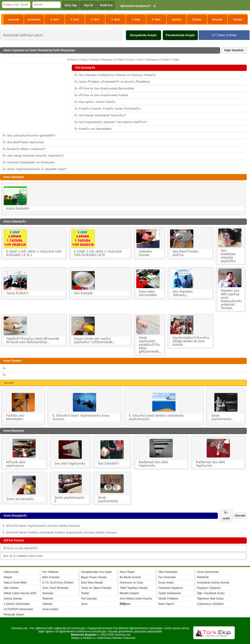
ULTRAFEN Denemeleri (18, 609)
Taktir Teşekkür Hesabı (134, 588)
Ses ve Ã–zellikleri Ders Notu (23, 556)
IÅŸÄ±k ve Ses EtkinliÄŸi (20, 548)
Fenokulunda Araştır (180, 35)
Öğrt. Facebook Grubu (211, 593)
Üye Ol (88, 5)
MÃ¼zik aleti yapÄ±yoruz (16, 464)
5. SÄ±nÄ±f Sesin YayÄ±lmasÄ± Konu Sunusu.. (81, 417)
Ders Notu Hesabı (92, 583)
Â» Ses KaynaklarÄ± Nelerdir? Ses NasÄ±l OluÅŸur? (111, 122)
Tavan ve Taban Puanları (96, 588)
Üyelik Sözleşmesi (170, 593)
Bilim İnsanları (51, 577)
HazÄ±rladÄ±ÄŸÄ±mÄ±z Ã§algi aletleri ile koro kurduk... (191, 341)
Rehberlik (203, 577)
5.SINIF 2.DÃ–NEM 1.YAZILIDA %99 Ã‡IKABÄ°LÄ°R (98, 253)
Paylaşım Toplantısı (209, 588)
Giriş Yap (71, 5)
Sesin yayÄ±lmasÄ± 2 (69, 499)
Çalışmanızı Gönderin (210, 604)
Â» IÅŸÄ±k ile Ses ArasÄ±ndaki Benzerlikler (104, 88)
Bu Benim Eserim (130, 577)
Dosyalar (217, 19)
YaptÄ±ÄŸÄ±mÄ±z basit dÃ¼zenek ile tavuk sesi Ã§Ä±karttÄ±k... (33, 340)
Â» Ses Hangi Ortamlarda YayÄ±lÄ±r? (100, 115)
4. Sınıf (75, 19)
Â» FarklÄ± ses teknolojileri (93, 129)
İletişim (8, 577)
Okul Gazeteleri (168, 572)
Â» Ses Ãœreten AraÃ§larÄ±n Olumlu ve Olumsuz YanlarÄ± (115, 75)
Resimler (48, 599)
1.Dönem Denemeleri (17, 604)
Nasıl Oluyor (127, 572)
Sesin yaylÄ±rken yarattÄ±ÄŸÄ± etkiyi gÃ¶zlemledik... (150, 345)
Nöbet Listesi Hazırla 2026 (20, 593)
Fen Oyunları (89, 599)
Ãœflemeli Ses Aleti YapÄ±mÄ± (153, 464)
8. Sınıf (156, 19)
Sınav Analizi (50, 609)
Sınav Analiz (166, 583)
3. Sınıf (55, 19)
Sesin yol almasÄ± (20, 499)
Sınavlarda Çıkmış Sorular (213, 583)
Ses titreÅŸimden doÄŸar (186, 253)
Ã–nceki (226, 516)
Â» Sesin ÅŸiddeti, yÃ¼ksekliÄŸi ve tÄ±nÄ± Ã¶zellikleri (112, 82)
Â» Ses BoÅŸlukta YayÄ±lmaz (23, 142)
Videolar (47, 604)
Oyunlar (177, 19)
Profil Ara (106, 5)
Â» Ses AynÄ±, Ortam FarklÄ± (95, 102)
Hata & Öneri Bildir (15, 583)
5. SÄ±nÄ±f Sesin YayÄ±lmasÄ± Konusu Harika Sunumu (41, 526)
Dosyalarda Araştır (143, 35)
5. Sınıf (95, 19)
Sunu (84, 604)
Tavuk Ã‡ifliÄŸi (17, 293)
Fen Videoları (51, 572)
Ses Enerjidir (83, 293)
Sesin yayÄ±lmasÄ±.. (222, 417)
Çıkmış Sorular (13, 599)
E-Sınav (197, 19)
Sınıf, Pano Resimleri (55, 588)
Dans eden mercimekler (148, 293)
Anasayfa (14, 19)
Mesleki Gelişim (129, 593)
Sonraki (240, 516)
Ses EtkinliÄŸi (108, 463)
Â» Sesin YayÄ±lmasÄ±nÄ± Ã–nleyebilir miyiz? (35, 169)
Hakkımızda (11, 572)
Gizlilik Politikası (168, 599)
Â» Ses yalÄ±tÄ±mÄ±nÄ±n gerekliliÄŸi (29, 135)
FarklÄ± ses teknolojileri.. (15, 417)
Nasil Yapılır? (166, 604)
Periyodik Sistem (14, 615)
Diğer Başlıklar (234, 50)
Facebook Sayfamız (171, 588)
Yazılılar (238, 19)
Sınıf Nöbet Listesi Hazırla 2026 (136, 599)
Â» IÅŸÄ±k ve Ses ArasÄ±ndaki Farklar (101, 95)
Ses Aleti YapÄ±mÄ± (70, 463)
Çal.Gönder (34, 19)
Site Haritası (11, 588)
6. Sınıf (116, 19)
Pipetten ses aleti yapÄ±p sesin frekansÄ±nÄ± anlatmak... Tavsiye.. (231, 299)
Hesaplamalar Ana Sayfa (96, 572)
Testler (85, 593)
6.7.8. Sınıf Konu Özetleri (58, 583)
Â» (4, 368)
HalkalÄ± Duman (145, 253)
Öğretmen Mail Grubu (210, 599)
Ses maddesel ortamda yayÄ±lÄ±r (228, 256)
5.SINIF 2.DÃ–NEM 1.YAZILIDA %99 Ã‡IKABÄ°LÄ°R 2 (34, 253)
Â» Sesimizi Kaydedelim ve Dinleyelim (29, 162)
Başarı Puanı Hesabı (94, 577)
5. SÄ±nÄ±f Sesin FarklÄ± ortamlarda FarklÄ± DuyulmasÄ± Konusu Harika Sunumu (60, 532)
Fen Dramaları (167, 577)
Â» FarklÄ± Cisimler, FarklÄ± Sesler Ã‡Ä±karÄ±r (108, 109)
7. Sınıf (136, 19)
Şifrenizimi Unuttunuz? (136, 6)
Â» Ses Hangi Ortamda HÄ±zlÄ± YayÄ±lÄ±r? (33, 156)
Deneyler (48, 593)
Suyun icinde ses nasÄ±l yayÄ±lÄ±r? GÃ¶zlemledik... (95, 340)
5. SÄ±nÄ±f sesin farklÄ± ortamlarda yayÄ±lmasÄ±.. (156, 417)
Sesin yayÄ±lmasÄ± (108, 499)
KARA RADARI (17, 209)
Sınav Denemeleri (208, 572)
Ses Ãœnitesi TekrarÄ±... (183, 293)
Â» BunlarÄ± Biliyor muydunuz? (24, 149)
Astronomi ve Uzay (131, 583)
